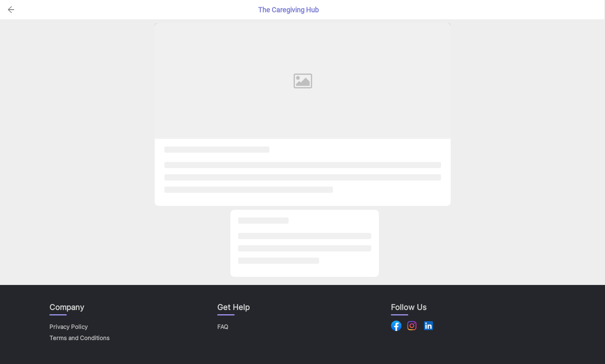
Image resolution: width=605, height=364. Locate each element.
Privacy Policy (68, 327)
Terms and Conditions (79, 338)
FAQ (223, 327)
